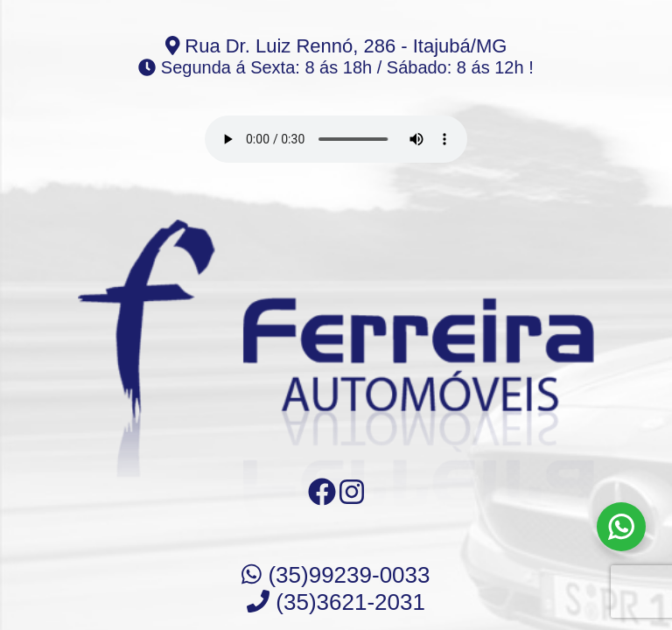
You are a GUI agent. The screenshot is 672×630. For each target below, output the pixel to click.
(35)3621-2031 (336, 602)
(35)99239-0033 (336, 575)
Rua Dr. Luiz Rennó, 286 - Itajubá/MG (336, 46)
